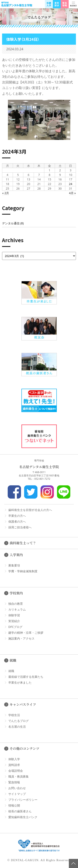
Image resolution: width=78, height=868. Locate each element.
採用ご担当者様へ (20, 527)
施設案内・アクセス (21, 638)
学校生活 (14, 715)
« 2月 (6, 193)
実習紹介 (14, 621)
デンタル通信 (11, 223)
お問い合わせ (17, 788)
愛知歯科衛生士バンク (23, 817)
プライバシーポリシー (23, 800)
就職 (13, 660)
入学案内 (16, 555)
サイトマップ (17, 794)
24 (71, 184)
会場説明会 (16, 771)
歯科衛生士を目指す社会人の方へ (30, 510)
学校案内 (16, 593)
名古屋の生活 (17, 727)
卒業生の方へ (17, 516)
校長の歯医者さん (20, 811)
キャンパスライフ (23, 704)
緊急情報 (14, 782)
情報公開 (14, 805)
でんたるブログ (19, 721)
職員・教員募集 (19, 776)
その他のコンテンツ (24, 748)
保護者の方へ (17, 521)
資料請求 (14, 765)
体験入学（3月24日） (23, 39)
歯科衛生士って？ (23, 543)
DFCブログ (15, 627)
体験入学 (14, 759)
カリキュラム (17, 609)
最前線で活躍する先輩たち (26, 677)
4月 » (72, 193)
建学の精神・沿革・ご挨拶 (26, 633)
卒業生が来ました (20, 682)
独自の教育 (16, 604)
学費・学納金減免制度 (23, 571)
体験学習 (14, 615)
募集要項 (14, 565)
